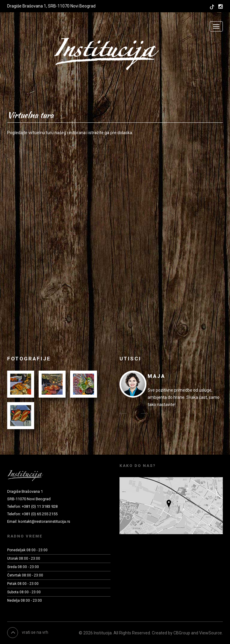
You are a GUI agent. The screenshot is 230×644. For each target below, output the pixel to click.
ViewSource (211, 633)
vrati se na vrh (28, 632)
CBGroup (182, 633)
